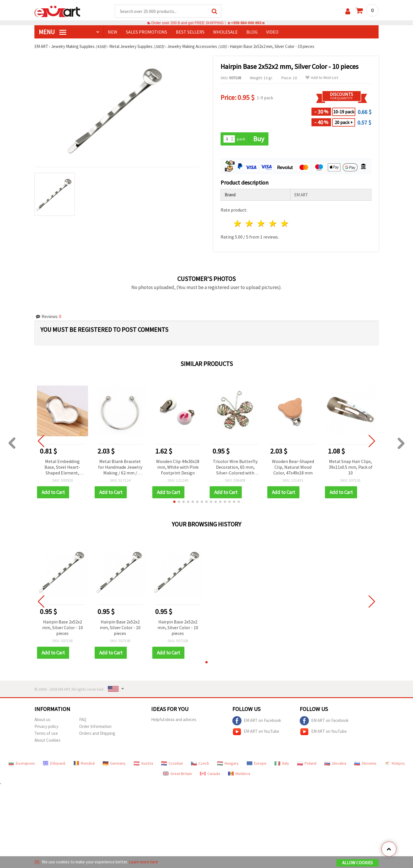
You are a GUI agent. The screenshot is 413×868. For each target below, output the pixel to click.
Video (272, 32)
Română (84, 763)
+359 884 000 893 (246, 23)
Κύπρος (395, 763)
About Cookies (47, 740)
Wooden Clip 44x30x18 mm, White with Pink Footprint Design (178, 467)
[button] (174, 502)
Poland (307, 763)
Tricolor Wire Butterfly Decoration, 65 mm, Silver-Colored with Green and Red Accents (235, 467)
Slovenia (365, 763)
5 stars (285, 223)
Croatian (172, 763)
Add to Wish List (322, 78)
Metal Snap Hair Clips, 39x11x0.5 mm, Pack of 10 (351, 467)
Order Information (95, 726)
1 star (238, 223)
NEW (113, 32)
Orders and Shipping (97, 733)
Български (22, 763)
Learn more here (144, 862)
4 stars (273, 223)
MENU (52, 32)
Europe (257, 763)
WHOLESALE (225, 32)
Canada (210, 774)
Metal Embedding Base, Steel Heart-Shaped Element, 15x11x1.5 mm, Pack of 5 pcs (62, 467)
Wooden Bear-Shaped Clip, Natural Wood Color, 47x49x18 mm (293, 467)
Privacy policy (46, 726)
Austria (143, 763)
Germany (114, 763)
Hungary (228, 763)
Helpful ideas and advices (174, 719)
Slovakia (335, 763)
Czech (200, 763)
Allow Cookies (358, 863)
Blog (252, 32)
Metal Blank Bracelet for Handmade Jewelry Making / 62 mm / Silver (120, 467)
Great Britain (177, 774)
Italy (282, 763)
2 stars (250, 223)
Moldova (239, 774)
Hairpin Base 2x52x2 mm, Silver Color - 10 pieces (63, 627)
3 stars (261, 223)
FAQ (83, 719)
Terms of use (46, 733)
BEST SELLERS (190, 32)
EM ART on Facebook (257, 721)
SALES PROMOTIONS (147, 32)
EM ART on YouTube (256, 732)
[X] (37, 862)
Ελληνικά (54, 763)
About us (42, 719)
